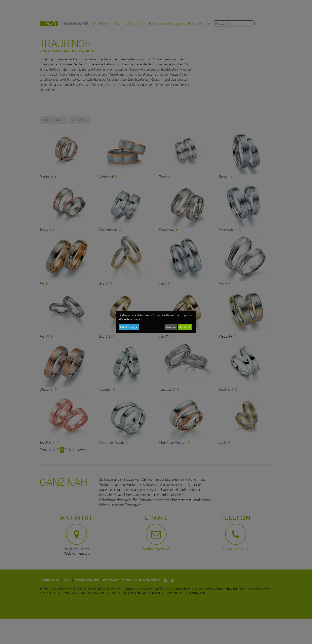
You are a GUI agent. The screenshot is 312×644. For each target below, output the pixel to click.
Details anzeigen (129, 327)
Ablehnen (171, 327)
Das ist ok (185, 327)
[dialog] (156, 322)
